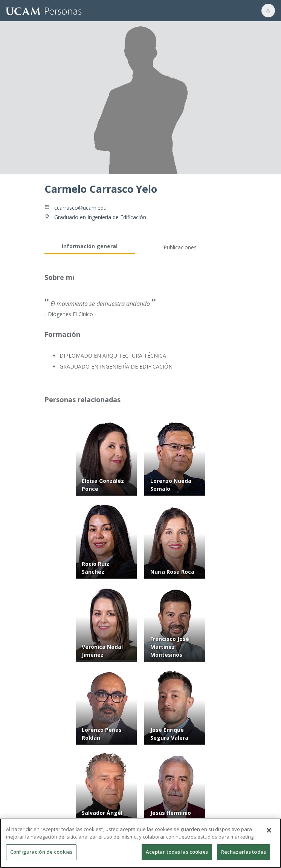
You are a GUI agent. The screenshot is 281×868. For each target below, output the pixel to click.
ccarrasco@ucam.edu (80, 208)
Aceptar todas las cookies (177, 856)
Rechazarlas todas (244, 856)
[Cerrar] (269, 834)
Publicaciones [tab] (180, 247)
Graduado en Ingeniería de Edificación (100, 217)
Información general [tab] (90, 246)
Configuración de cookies (41, 856)
